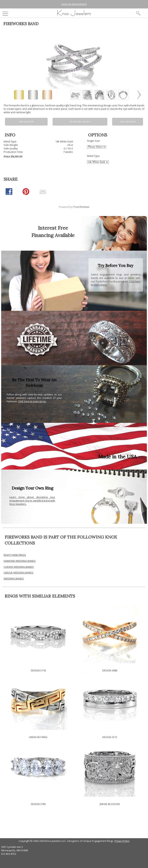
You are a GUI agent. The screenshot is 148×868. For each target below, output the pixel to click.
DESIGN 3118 (38, 670)
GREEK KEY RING (38, 737)
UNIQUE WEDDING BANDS (18, 573)
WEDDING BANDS (14, 579)
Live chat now (128, 122)
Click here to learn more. (32, 401)
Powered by (74, 207)
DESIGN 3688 (110, 670)
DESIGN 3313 (110, 737)
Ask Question (26, 122)
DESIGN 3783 (38, 804)
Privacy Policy (122, 841)
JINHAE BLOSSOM (110, 804)
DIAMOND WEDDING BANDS (20, 561)
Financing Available (53, 235)
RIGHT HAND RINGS (15, 555)
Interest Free (53, 228)
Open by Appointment (74, 4)
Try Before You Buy (80, 122)
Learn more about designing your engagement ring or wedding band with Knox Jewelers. (32, 501)
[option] (75, 95)
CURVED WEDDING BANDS (19, 567)
